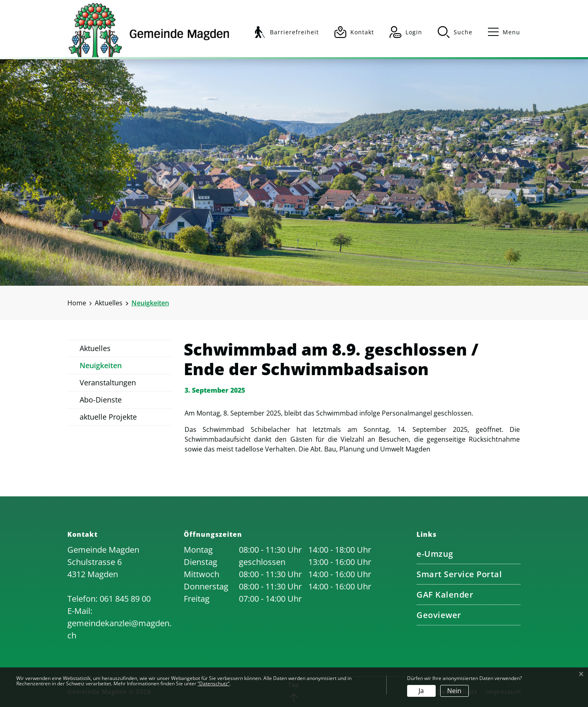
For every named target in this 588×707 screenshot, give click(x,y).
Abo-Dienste (101, 400)
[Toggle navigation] (500, 32)
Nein (454, 691)
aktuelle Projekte (108, 417)
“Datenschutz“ (214, 684)
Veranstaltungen (108, 382)
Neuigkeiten (101, 367)
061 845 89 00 (125, 599)
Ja (421, 691)
